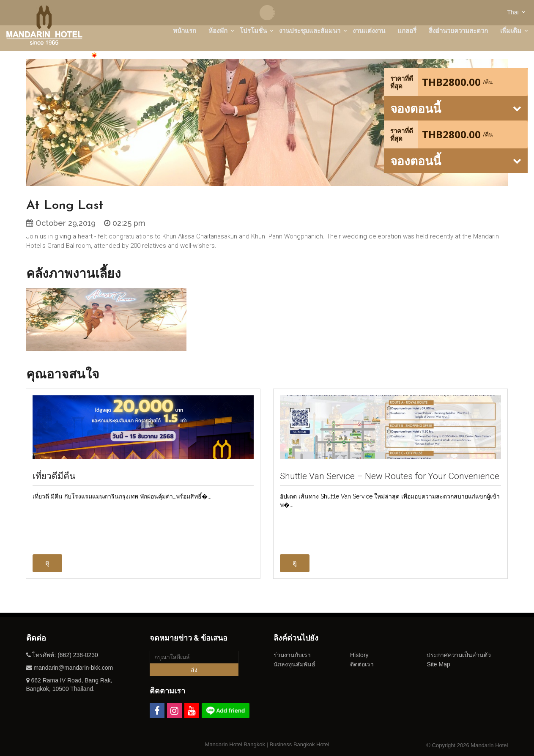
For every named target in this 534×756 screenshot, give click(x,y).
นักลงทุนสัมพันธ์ (294, 664)
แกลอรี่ (407, 31)
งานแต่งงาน (369, 31)
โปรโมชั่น (253, 31)
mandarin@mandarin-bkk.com (73, 668)
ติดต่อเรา (362, 664)
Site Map (438, 664)
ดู (47, 563)
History (359, 655)
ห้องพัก (218, 31)
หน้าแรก (185, 31)
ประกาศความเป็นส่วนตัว (459, 655)
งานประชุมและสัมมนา (310, 31)
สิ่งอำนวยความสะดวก (458, 31)
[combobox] (514, 12)
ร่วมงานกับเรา (292, 655)
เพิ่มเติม (511, 31)
